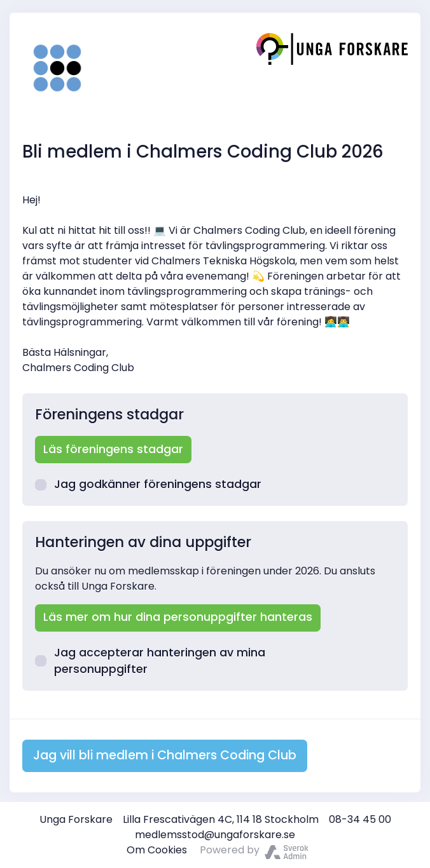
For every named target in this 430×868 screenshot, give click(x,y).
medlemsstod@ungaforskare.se (215, 835)
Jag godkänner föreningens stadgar (148, 484)
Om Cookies (157, 850)
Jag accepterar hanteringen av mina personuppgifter (150, 661)
